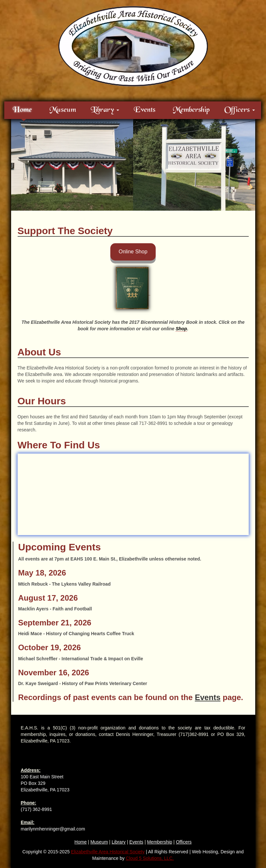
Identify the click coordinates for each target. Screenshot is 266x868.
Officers (184, 842)
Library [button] (105, 110)
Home (22, 110)
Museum (63, 110)
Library (119, 842)
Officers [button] (240, 110)
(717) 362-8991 (37, 809)
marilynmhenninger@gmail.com (53, 829)
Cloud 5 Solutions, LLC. (150, 858)
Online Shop (133, 252)
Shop (181, 329)
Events (145, 110)
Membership (191, 110)
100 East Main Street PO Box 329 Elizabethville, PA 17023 (45, 783)
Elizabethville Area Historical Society (108, 852)
